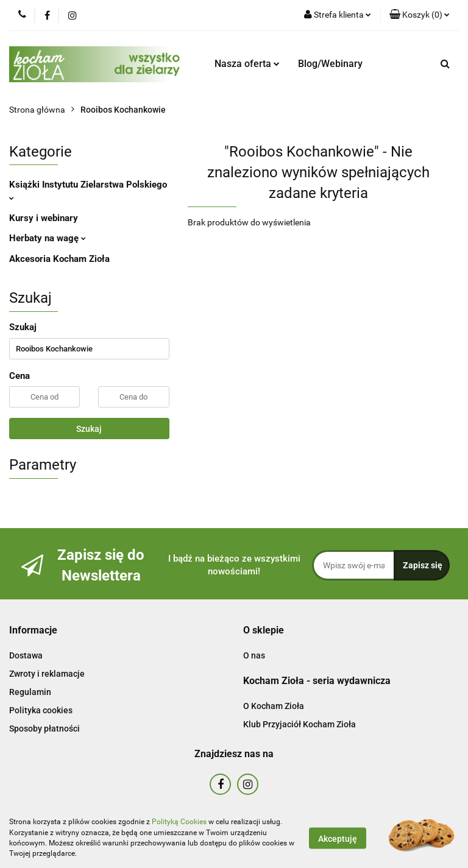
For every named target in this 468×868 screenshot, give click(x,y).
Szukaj (89, 429)
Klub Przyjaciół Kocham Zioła (300, 724)
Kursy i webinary (44, 218)
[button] (420, 15)
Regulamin (30, 692)
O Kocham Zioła (274, 706)
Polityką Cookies (179, 822)
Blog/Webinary (330, 64)
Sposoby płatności (44, 729)
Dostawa (26, 655)
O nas (254, 655)
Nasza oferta (247, 64)
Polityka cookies (41, 710)
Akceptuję (338, 838)
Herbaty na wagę (48, 238)
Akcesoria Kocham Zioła (59, 259)
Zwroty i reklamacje (47, 674)
